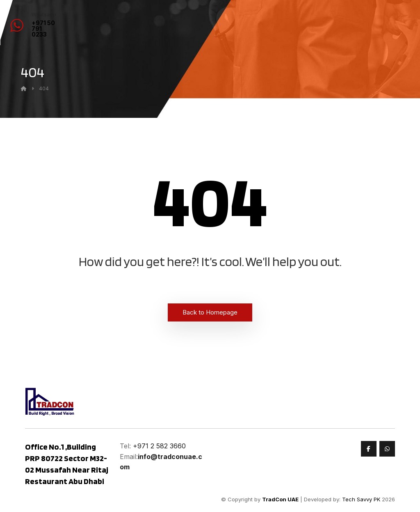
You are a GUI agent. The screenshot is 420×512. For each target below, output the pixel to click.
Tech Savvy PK (361, 499)
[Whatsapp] (387, 449)
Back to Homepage (210, 312)
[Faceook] (369, 449)
